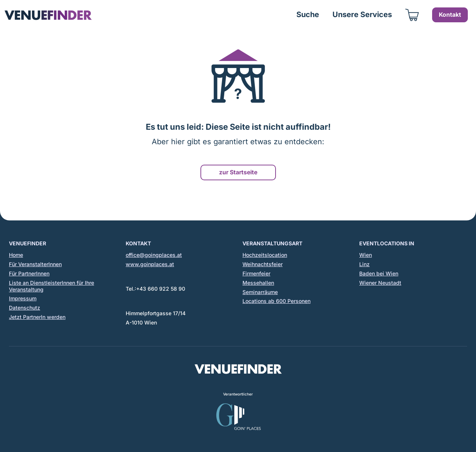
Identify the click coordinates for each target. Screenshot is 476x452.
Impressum (23, 298)
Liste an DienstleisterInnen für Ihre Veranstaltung (52, 286)
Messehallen (258, 283)
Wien (366, 255)
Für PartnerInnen (29, 273)
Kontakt (450, 15)
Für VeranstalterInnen (35, 264)
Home (16, 255)
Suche (308, 14)
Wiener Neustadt (380, 283)
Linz (364, 264)
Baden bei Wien (379, 273)
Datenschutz (25, 308)
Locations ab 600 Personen (276, 301)
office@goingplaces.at (154, 255)
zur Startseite (238, 172)
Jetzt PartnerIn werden (37, 317)
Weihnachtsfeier (263, 264)
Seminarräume (260, 292)
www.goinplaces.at (150, 264)
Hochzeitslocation (265, 255)
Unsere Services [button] (362, 14)
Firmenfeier (256, 273)
